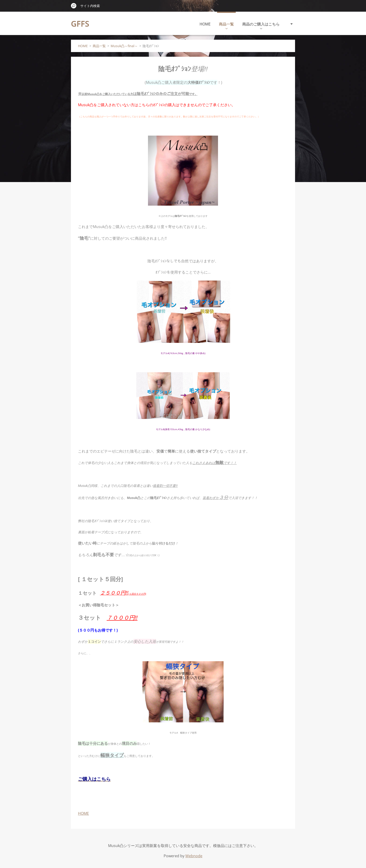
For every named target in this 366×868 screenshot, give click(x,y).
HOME (205, 24)
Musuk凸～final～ (124, 46)
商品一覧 (226, 25)
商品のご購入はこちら (261, 25)
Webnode (194, 856)
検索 (74, 6)
